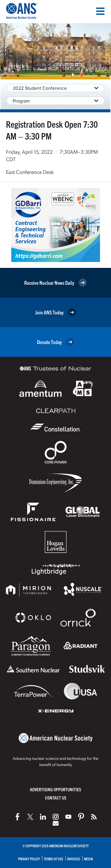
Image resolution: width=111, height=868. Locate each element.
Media (89, 859)
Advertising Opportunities (55, 789)
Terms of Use (54, 859)
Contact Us (56, 798)
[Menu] (100, 11)
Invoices (74, 859)
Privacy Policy (29, 859)
